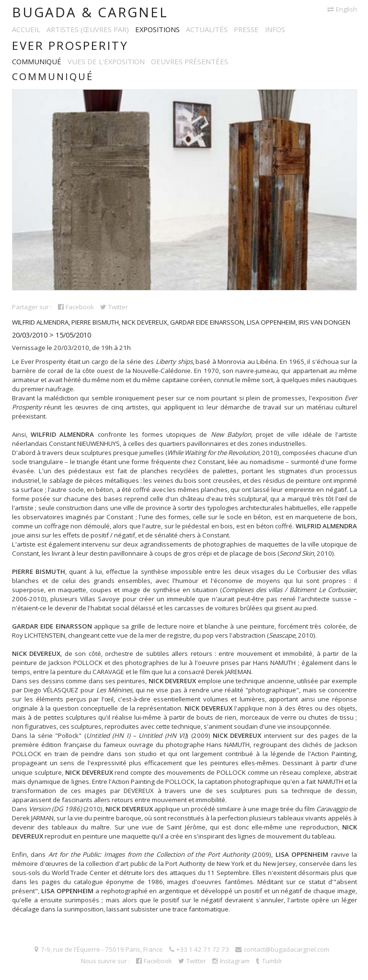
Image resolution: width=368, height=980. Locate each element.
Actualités (207, 29)
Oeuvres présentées (190, 61)
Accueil (26, 29)
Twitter (114, 307)
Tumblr (269, 961)
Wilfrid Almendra (40, 322)
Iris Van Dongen (324, 322)
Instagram (231, 961)
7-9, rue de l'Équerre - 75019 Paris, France (99, 949)
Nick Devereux (144, 322)
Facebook (76, 307)
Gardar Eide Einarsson (207, 322)
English (342, 9)
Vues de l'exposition (106, 61)
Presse (246, 29)
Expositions (157, 29)
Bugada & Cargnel (90, 12)
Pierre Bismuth (95, 322)
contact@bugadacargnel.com (282, 949)
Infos (275, 29)
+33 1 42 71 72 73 (199, 949)
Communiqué (37, 61)
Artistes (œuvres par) (88, 29)
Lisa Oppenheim (271, 322)
